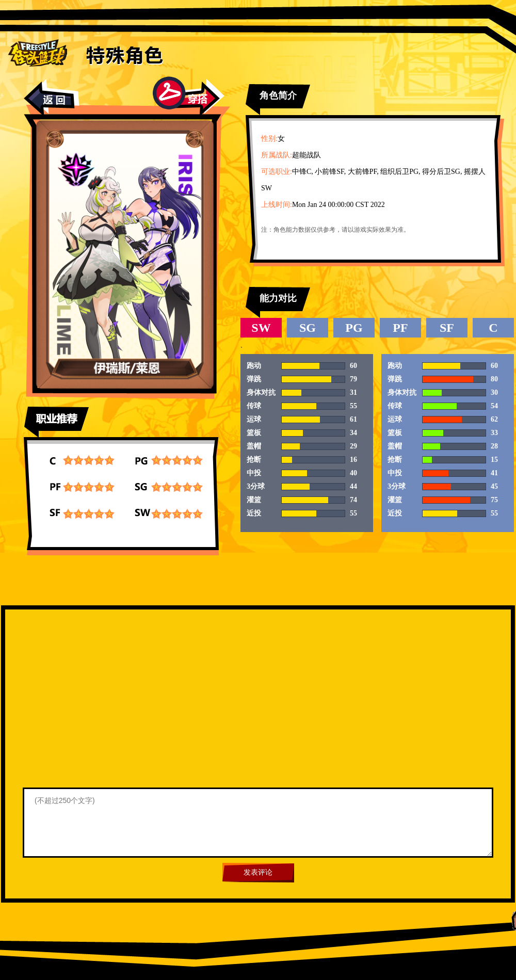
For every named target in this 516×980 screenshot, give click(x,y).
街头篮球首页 (37, 52)
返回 (52, 98)
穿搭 (189, 97)
